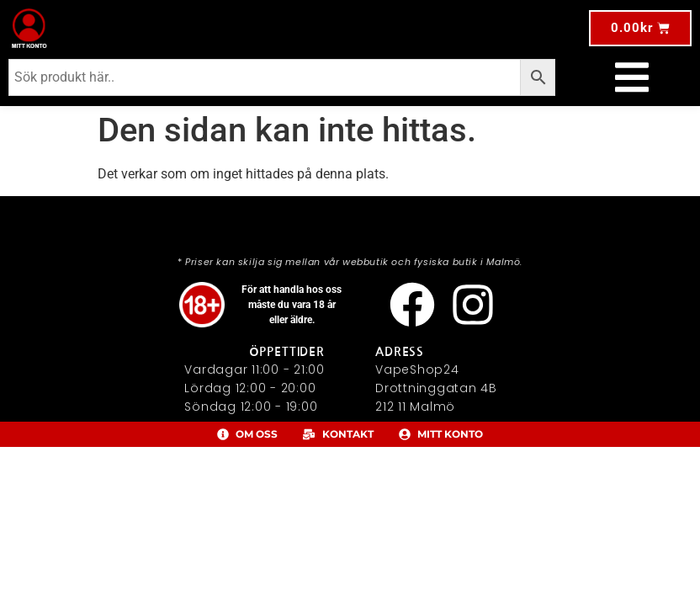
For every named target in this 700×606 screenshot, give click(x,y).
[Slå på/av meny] (632, 77)
